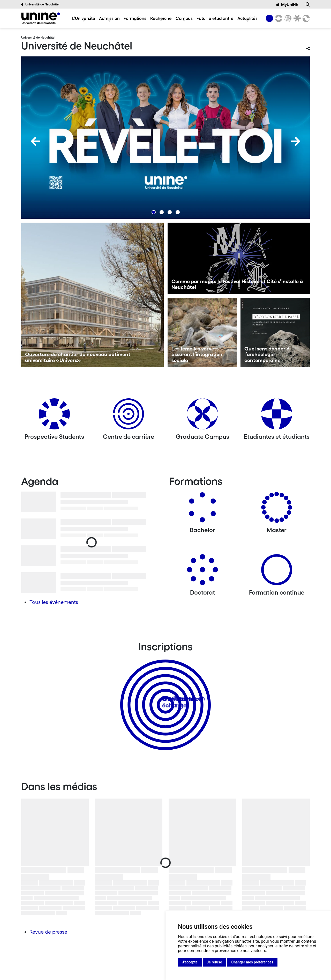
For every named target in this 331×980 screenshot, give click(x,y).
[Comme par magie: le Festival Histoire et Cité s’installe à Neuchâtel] (239, 258)
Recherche (161, 18)
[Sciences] (287, 18)
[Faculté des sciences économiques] (305, 18)
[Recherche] (308, 4)
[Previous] (35, 141)
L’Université (84, 18)
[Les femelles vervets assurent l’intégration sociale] (202, 333)
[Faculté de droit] (296, 18)
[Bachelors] (202, 509)
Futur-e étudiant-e (215, 18)
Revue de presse (48, 932)
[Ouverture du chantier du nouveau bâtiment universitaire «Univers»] (92, 295)
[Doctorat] (202, 572)
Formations (135, 18)
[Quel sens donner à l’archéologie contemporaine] (275, 333)
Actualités (247, 18)
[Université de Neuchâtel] (41, 18)
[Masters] (277, 509)
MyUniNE (287, 4)
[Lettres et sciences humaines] (278, 18)
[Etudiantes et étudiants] (277, 416)
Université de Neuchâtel (40, 4)
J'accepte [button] (190, 962)
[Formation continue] (277, 572)
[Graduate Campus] (202, 416)
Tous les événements (54, 602)
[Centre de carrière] (129, 416)
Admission (109, 18)
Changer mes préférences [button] (252, 962)
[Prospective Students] (54, 416)
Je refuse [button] (215, 962)
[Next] (296, 141)
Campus (184, 18)
